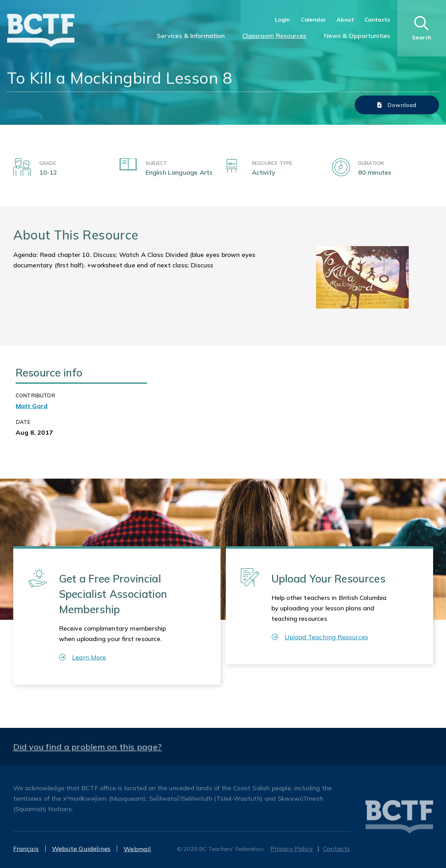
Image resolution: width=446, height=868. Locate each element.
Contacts (377, 20)
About (345, 20)
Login (283, 20)
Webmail (137, 849)
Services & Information (191, 36)
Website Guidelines (81, 849)
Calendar (313, 20)
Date (23, 422)
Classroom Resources (274, 36)
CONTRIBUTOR (35, 395)
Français (26, 849)
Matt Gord (32, 406)
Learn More (83, 657)
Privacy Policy (292, 849)
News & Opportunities (357, 36)
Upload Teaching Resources (320, 637)
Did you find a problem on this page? (88, 747)
